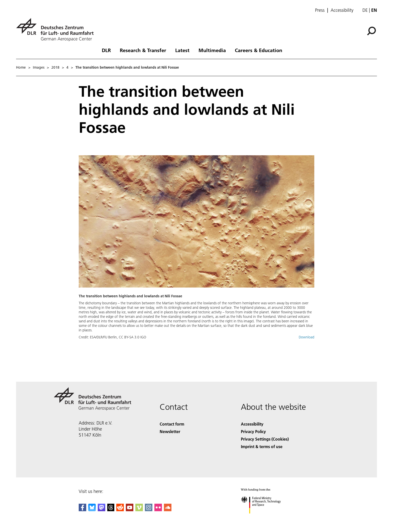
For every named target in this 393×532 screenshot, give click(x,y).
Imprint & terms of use (262, 446)
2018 (55, 67)
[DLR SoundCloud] (168, 510)
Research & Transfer (143, 50)
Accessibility (342, 10)
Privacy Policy (253, 431)
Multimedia (212, 50)
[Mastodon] (102, 510)
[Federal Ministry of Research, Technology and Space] (265, 518)
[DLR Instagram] (149, 510)
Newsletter (170, 431)
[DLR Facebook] (82, 510)
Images (39, 67)
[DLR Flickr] (158, 510)
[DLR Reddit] (120, 510)
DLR (106, 50)
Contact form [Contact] (172, 424)
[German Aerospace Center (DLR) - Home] (57, 30)
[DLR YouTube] (130, 510)
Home (21, 67)
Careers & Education (259, 50)
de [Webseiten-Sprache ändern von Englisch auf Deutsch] (365, 10)
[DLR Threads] (111, 510)
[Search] (371, 31)
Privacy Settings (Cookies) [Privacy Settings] (265, 439)
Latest (182, 50)
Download (307, 337)
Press (320, 10)
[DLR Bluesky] (92, 510)
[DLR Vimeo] (139, 510)
